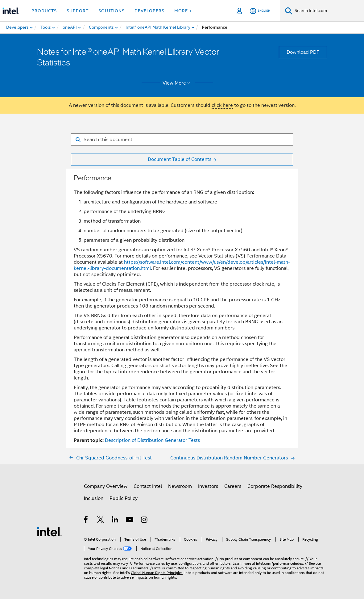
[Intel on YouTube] (130, 521)
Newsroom (180, 486)
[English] (260, 11)
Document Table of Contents (180, 159)
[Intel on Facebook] (86, 521)
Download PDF (303, 52)
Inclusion (94, 498)
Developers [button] (149, 11)
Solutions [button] (112, 11)
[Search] (289, 11)
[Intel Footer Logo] (49, 531)
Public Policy (124, 498)
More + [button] (183, 11)
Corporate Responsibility (275, 486)
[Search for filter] (182, 140)
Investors (208, 486)
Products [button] (44, 11)
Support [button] (78, 11)
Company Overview (106, 486)
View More (178, 83)
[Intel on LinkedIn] (115, 521)
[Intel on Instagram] (145, 521)
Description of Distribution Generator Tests (152, 440)
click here (222, 105)
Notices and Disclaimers (129, 568)
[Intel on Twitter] (101, 521)
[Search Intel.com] (328, 11)
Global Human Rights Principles (157, 573)
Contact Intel (148, 486)
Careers (233, 486)
